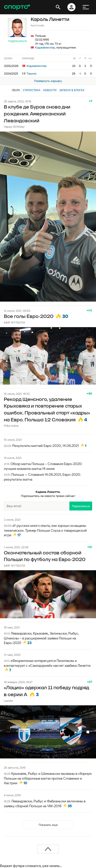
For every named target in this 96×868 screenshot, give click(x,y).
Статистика (32, 90)
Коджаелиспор (45, 47)
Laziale (8, 701)
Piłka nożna (11, 426)
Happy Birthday (14, 127)
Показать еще (48, 825)
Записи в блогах (72, 90)
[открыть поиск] (58, 7)
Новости (50, 90)
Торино (29, 73)
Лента (16, 90)
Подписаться (17, 41)
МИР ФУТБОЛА (14, 322)
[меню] (86, 7)
